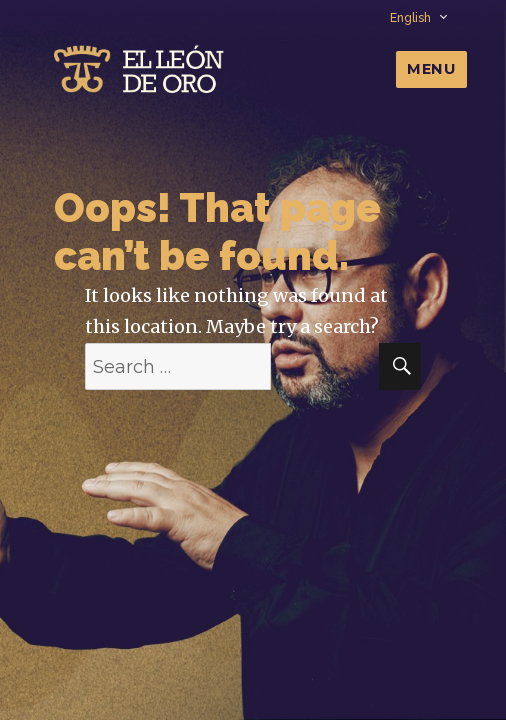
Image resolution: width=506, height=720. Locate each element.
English (418, 18)
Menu (431, 69)
